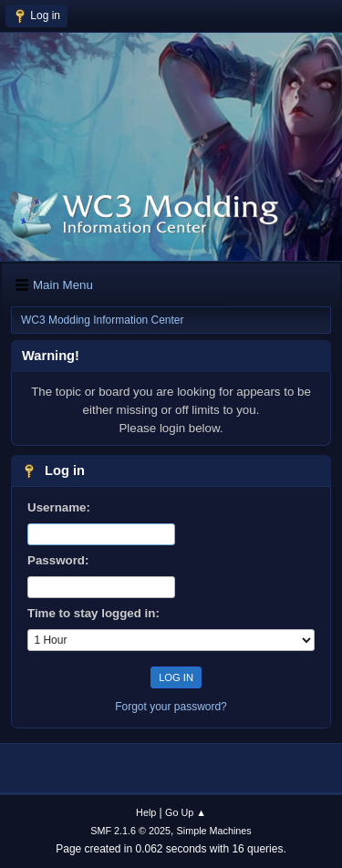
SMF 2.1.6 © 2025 (130, 831)
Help (146, 812)
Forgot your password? (171, 707)
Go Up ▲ (186, 812)
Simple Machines (214, 831)
